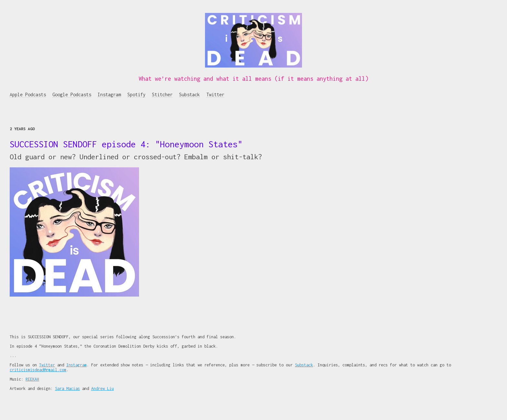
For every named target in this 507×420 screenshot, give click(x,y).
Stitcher (162, 94)
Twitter (215, 94)
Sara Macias (67, 388)
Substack (189, 94)
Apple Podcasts (28, 94)
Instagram (109, 94)
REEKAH (32, 379)
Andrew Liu (102, 388)
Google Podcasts (72, 94)
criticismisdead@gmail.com (38, 370)
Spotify (136, 94)
